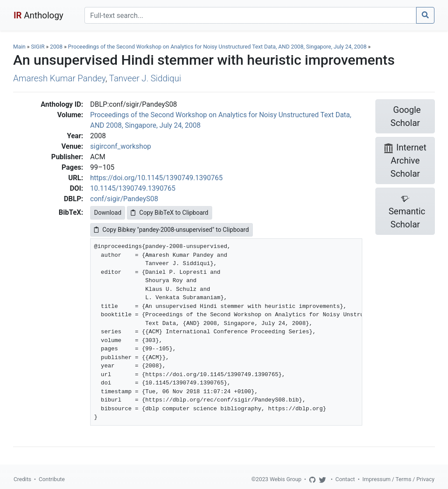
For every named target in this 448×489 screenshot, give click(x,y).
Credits (22, 479)
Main (19, 47)
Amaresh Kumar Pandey (59, 78)
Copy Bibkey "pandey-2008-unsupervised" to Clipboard (171, 230)
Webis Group (285, 479)
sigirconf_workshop (121, 146)
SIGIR (38, 47)
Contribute (52, 479)
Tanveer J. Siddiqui (145, 78)
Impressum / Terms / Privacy (398, 479)
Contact (345, 479)
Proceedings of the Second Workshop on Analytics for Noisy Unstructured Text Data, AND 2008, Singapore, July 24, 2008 (218, 47)
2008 (56, 47)
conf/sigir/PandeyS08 (124, 199)
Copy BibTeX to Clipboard (170, 213)
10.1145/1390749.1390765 (133, 188)
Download (108, 213)
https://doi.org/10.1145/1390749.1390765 (156, 178)
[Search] (250, 15)
